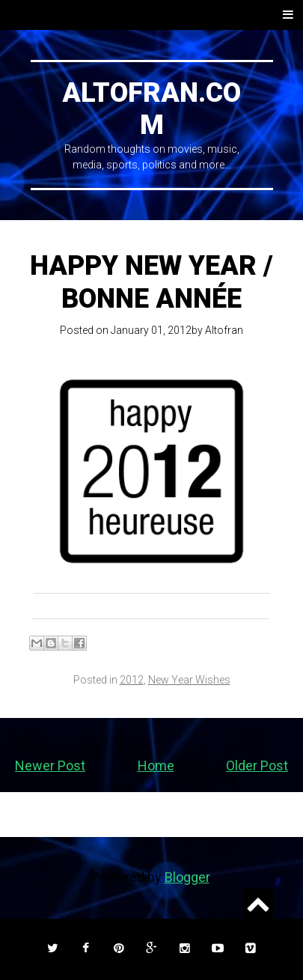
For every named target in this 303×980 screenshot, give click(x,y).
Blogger (187, 877)
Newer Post (50, 766)
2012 (132, 680)
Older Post (257, 766)
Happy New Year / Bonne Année (151, 282)
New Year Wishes (189, 680)
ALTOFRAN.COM (151, 109)
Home (156, 766)
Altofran (224, 330)
